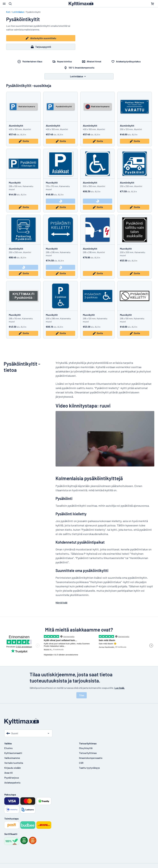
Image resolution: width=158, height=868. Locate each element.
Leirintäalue (18, 12)
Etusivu (8, 748)
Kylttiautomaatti (13, 753)
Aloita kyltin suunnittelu (41, 38)
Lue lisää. (120, 688)
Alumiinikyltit (16, 126)
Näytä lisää (61, 603)
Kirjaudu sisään (13, 768)
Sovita (24, 141)
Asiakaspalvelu (12, 782)
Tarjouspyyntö (41, 47)
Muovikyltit (15, 183)
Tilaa (82, 695)
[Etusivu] (79, 721)
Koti (8, 12)
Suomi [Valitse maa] (12, 733)
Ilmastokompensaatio (91, 758)
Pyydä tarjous (12, 778)
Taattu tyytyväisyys (89, 768)
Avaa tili (8, 773)
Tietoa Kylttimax (88, 753)
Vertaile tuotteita (14, 763)
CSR (81, 763)
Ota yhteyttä (86, 748)
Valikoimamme (12, 758)
